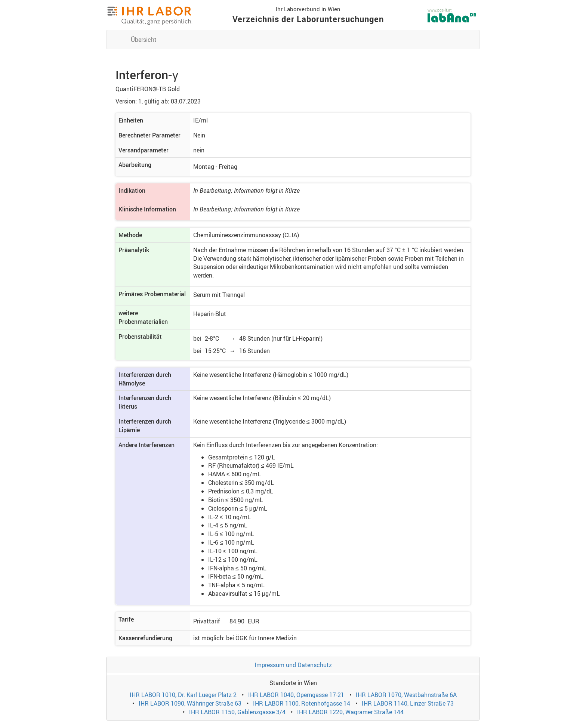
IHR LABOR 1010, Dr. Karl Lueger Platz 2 (183, 695)
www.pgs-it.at (439, 10)
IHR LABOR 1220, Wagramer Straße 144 (350, 712)
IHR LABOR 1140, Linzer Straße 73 (408, 703)
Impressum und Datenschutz (293, 665)
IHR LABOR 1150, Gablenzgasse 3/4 (237, 712)
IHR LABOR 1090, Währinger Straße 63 (190, 703)
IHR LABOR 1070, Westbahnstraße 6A (406, 695)
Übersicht (144, 40)
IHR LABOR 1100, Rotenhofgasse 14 (302, 703)
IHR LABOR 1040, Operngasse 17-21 (296, 695)
